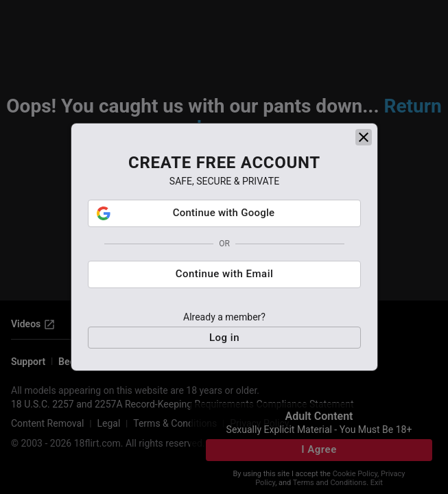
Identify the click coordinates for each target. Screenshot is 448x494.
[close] (364, 137)
